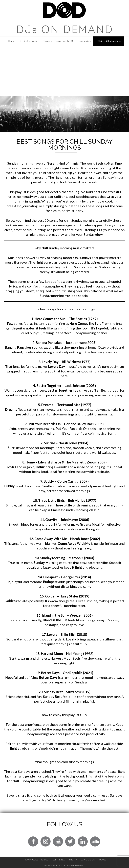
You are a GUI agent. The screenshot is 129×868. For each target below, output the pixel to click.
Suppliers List (88, 860)
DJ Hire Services (28, 41)
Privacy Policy (30, 860)
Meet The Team (59, 860)
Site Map (74, 860)
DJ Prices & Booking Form (109, 41)
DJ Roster (46, 41)
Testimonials (84, 41)
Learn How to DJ (64, 41)
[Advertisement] (64, 71)
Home (11, 41)
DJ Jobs (102, 860)
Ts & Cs (44, 860)
